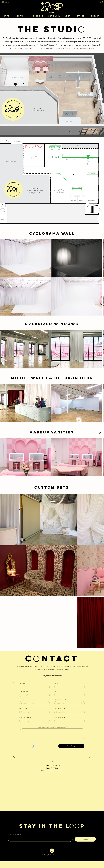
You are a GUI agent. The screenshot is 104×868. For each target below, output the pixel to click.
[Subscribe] (85, 839)
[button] (101, 2)
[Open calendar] (82, 703)
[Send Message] (71, 746)
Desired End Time (60, 717)
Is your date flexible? (26, 717)
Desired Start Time (60, 708)
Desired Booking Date (62, 700)
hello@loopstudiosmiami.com (52, 676)
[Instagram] (100, 433)
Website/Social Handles (27, 700)
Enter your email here (15, 834)
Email (56, 683)
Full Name (23, 683)
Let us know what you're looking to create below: (52, 727)
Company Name (24, 691)
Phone (56, 691)
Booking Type (23, 708)
